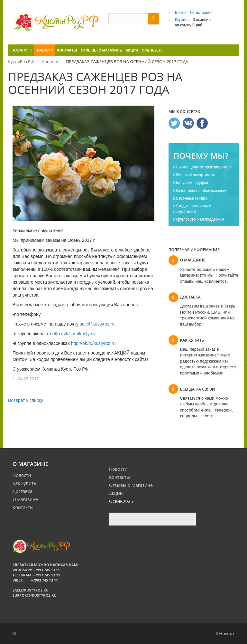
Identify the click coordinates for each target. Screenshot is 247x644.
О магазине (25, 499)
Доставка (23, 491)
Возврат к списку (26, 400)
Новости (22, 475)
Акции (116, 493)
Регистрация (201, 13)
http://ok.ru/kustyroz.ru (93, 343)
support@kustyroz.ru (34, 595)
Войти (181, 13)
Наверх (225, 634)
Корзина (182, 20)
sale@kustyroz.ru (97, 324)
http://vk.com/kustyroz (74, 334)
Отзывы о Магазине (131, 485)
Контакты (23, 507)
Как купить (24, 483)
